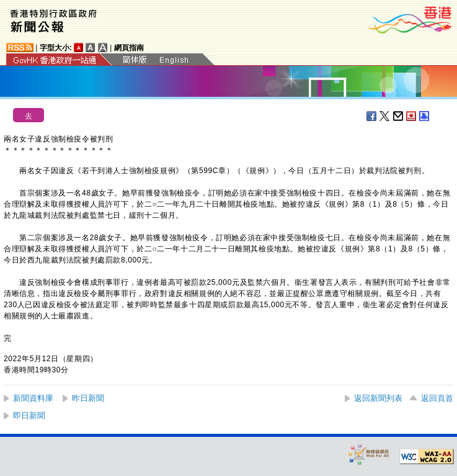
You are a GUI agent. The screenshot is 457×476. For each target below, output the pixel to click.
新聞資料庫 (33, 398)
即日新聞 (29, 415)
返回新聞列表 (378, 398)
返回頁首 (437, 398)
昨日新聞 (88, 398)
